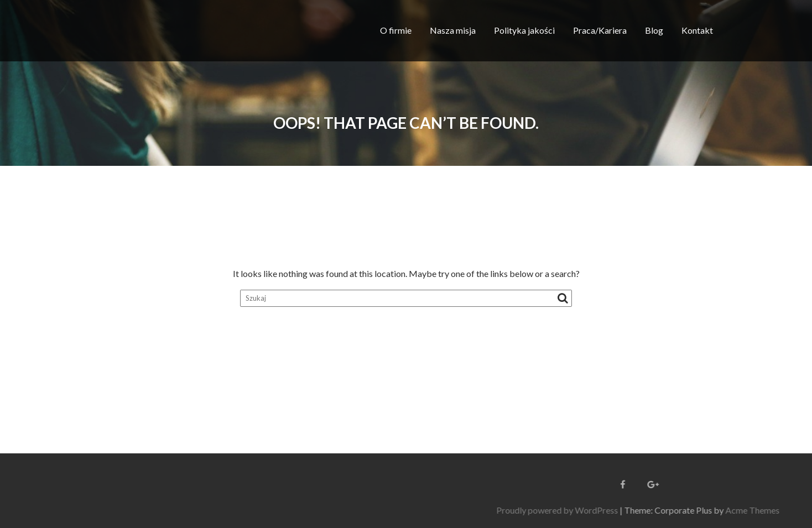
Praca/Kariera (600, 30)
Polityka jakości (524, 30)
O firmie (396, 30)
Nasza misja (453, 30)
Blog (654, 30)
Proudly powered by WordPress (632, 510)
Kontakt (697, 30)
